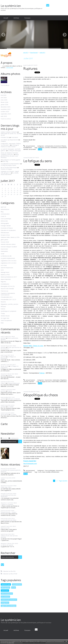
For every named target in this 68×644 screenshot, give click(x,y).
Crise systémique (6, 219)
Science (3, 309)
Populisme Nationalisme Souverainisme (8, 294)
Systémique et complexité (8, 311)
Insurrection (4, 249)
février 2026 (4, 102)
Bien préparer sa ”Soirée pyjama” (11, 160)
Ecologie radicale (6, 226)
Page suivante (63, 481)
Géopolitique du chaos (41, 395)
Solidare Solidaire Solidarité (9, 132)
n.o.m (40, 472)
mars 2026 (4, 100)
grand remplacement (30, 383)
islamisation (5, 590)
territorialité (32, 149)
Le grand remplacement (8, 258)
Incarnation (15, 137)
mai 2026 (4, 95)
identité (26, 149)
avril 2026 (4, 98)
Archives (16, 18)
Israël (2, 254)
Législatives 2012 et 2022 (9, 261)
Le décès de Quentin (7, 545)
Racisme (3, 302)
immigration (5, 603)
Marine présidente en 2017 (9, 277)
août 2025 (4, 116)
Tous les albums (5, 85)
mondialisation (5, 284)
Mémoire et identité (14, 399)
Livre (2, 270)
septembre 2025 (6, 114)
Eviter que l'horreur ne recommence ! (11, 348)
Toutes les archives (6, 119)
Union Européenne (6, 320)
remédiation (54, 147)
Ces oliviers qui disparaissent (9, 140)
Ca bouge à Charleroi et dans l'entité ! (10, 146)
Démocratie (4, 221)
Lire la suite (10, 67)
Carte (4, 424)
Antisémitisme (5, 209)
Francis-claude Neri (30, 461)
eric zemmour (5, 597)
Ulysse (10, 391)
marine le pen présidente (9, 600)
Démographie (5, 223)
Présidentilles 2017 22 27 (8, 299)
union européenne (7, 594)
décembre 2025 (6, 107)
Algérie (10, 375)
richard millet (55, 382)
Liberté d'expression (7, 268)
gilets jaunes (5, 240)
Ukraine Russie (5, 316)
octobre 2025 (5, 112)
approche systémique (9, 606)
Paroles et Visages (6, 169)
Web (2, 323)
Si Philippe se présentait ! (8, 357)
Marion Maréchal (6, 279)
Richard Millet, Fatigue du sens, (33, 346)
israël (14, 588)
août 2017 (42, 53)
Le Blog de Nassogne (14, 151)
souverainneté (62, 147)
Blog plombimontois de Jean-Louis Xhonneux (10, 156)
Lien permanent (29, 146)
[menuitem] (6, 18)
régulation (41, 147)
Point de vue (5, 291)
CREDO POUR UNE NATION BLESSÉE (9, 536)
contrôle (47, 147)
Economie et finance (7, 228)
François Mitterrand (14, 383)
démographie (5, 588)
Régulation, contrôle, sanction (9, 304)
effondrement (55, 472)
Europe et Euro (5, 235)
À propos (27, 18)
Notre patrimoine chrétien (9, 339)
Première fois (5, 137)
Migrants (3, 282)
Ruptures (30, 68)
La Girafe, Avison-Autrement (10, 174)
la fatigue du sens (45, 382)
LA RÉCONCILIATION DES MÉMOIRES (8, 496)
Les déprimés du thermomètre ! (10, 164)
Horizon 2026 (5, 242)
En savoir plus (11, 643)
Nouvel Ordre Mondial (7, 289)
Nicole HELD (4, 366)
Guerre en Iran (5, 528)
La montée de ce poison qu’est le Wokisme (11, 471)
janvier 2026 (4, 105)
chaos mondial (46, 472)
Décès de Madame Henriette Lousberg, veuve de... (9, 154)
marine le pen (6, 584)
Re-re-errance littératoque (9, 167)
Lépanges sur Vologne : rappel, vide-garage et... (10, 172)
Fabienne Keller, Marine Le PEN (10, 237)
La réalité (11, 407)
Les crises (4, 265)
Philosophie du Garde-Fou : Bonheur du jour (11, 134)
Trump (3, 313)
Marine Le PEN (5, 275)
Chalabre (3, 141)
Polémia (42, 373)
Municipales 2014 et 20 (8, 286)
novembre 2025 (6, 109)
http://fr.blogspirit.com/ (30, 464)
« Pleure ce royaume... (7, 504)
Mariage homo (5, 272)
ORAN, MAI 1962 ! (6, 487)
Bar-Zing (6, 161)
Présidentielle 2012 (7, 297)
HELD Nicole (4, 414)
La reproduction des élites (9, 520)
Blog (2, 212)
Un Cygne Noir (5, 318)
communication (5, 214)
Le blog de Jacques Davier (8, 165)
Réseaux (3, 306)
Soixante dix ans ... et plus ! (9, 512)
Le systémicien (11, 6)
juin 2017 (26, 53)
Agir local (3, 207)
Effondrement (5, 233)
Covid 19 (3, 216)
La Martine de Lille (6, 256)
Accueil (6, 18)
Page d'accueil (34, 53)
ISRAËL (3, 479)
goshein (3, 338)
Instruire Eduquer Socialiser (9, 247)
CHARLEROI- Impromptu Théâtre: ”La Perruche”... (11, 144)
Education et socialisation (8, 230)
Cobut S (3, 383)
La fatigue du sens (38, 161)
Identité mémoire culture (8, 244)
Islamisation (4, 251)
